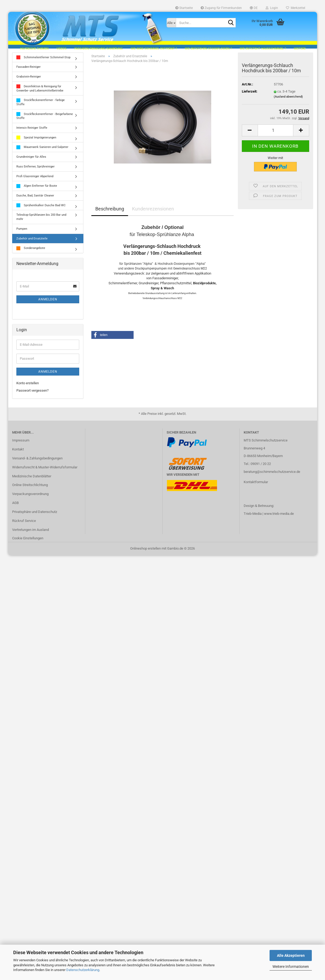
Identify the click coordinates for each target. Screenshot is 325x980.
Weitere (300, 49)
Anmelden (48, 302)
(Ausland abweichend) (288, 100)
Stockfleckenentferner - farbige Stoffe (41, 105)
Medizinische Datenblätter (32, 479)
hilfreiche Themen (34, 49)
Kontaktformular (256, 485)
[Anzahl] (275, 133)
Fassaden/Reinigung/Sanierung (99, 49)
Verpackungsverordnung (30, 497)
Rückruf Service (24, 524)
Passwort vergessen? (32, 393)
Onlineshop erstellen (145, 551)
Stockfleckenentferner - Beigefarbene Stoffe (45, 119)
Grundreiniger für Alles (31, 160)
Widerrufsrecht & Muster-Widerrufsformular (45, 470)
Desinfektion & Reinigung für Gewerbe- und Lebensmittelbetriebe (40, 91)
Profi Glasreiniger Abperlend (35, 179)
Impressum (21, 443)
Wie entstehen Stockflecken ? (208, 49)
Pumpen (22, 232)
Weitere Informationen (291, 967)
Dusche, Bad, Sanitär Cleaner (35, 198)
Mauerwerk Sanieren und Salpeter (42, 150)
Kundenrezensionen (153, 212)
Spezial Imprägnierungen (36, 141)
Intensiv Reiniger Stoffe (32, 131)
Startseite (184, 8)
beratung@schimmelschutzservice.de (272, 475)
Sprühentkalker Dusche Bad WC (41, 208)
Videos (62, 49)
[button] (254, 8)
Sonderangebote (31, 251)
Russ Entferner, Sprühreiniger (36, 169)
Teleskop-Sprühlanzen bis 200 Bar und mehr (41, 220)
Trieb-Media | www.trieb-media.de (269, 517)
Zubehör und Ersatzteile (32, 241)
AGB (15, 506)
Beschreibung (110, 212)
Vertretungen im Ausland (30, 533)
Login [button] (272, 8)
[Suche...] (171, 23)
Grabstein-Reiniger (29, 80)
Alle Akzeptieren (291, 955)
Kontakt (18, 452)
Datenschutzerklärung (83, 970)
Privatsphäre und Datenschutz (35, 515)
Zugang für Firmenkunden (221, 8)
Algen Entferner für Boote (37, 189)
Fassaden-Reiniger (29, 70)
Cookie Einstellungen (28, 541)
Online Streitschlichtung (30, 488)
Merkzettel (296, 8)
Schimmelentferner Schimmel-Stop (43, 61)
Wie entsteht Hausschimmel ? (263, 49)
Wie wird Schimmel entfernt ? (154, 49)
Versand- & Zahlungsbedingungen (37, 461)
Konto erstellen (28, 386)
